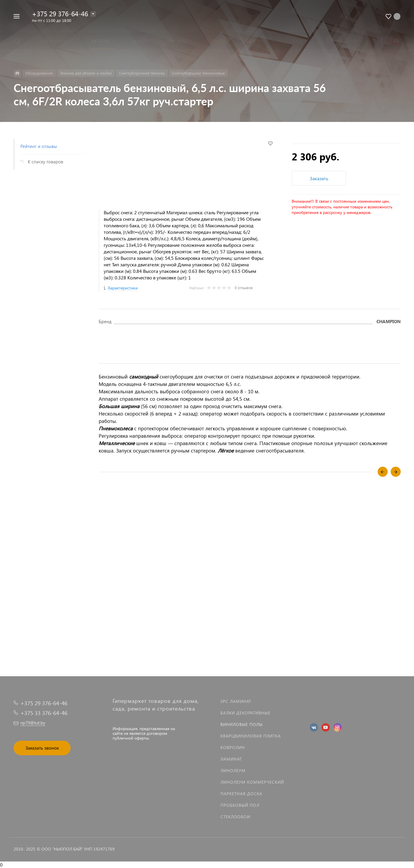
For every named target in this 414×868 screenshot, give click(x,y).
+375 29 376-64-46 (60, 13)
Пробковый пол (240, 805)
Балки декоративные (245, 713)
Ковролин (233, 747)
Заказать (319, 178)
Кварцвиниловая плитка (251, 736)
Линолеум (233, 770)
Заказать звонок (42, 748)
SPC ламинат (236, 701)
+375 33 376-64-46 (44, 713)
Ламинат (231, 759)
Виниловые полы (242, 724)
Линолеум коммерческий (252, 782)
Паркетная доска (241, 794)
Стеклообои (235, 817)
